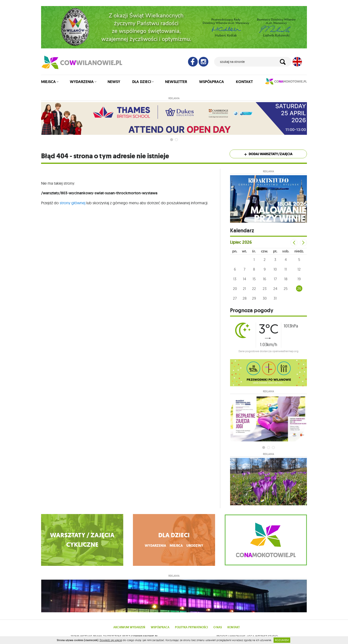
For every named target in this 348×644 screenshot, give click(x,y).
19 (299, 279)
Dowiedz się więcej (111, 640)
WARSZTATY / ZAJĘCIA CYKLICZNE (82, 540)
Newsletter (176, 82)
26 (299, 288)
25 (286, 289)
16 (265, 279)
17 (275, 279)
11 (286, 269)
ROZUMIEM (282, 640)
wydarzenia (155, 546)
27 (235, 298)
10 (275, 269)
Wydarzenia (82, 82)
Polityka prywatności (191, 627)
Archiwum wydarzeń (129, 627)
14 (244, 279)
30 (265, 298)
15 (254, 279)
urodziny (195, 546)
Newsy (114, 82)
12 (299, 269)
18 (286, 279)
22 (254, 289)
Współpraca (212, 82)
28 (245, 298)
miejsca (176, 546)
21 (244, 289)
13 (235, 279)
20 (235, 289)
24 (275, 289)
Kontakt (244, 82)
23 (265, 289)
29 (254, 298)
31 (275, 298)
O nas (218, 627)
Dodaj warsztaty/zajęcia (268, 154)
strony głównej (72, 203)
